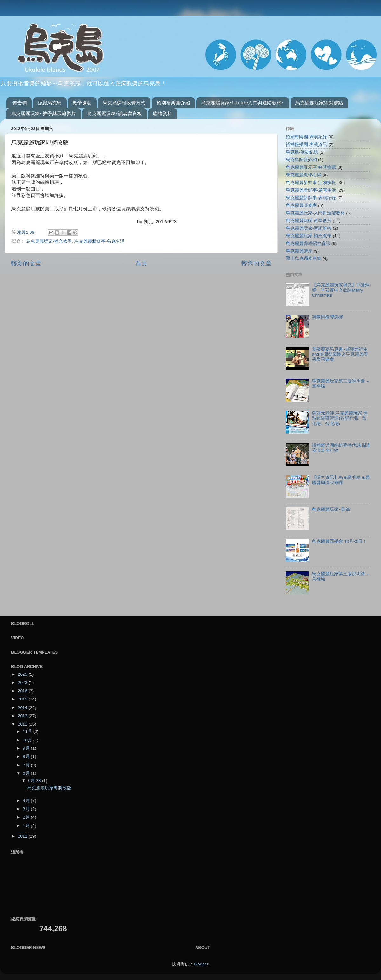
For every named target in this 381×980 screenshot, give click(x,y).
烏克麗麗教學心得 (304, 175)
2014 (23, 708)
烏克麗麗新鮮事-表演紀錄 (311, 198)
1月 (27, 826)
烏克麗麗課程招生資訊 (308, 243)
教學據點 (82, 103)
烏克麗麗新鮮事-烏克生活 (100, 241)
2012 (23, 724)
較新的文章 (26, 263)
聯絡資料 (163, 113)
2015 (23, 699)
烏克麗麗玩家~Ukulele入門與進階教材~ (243, 103)
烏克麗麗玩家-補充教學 (49, 241)
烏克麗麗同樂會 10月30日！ (339, 541)
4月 (27, 801)
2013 (23, 716)
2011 (23, 836)
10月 (28, 740)
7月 (27, 765)
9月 (27, 748)
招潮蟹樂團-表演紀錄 (307, 137)
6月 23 (35, 781)
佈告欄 (20, 103)
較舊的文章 (256, 263)
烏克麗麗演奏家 (301, 205)
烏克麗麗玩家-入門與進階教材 (315, 213)
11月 (28, 731)
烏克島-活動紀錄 (302, 152)
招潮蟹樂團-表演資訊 (307, 145)
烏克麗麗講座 (299, 251)
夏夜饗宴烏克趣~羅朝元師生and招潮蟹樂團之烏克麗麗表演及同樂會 (340, 354)
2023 (23, 683)
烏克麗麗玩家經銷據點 (319, 103)
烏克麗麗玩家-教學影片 (309, 221)
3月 (27, 809)
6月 (27, 773)
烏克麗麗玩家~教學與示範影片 (43, 113)
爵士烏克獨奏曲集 (304, 258)
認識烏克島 (50, 103)
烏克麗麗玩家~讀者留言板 (115, 113)
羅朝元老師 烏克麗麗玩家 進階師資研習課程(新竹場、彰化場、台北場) (340, 418)
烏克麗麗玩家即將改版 (49, 788)
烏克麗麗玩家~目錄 (331, 509)
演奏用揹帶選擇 (327, 317)
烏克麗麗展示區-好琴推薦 (311, 167)
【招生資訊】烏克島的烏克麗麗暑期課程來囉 (341, 480)
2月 (27, 817)
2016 (23, 691)
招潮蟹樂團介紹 (173, 103)
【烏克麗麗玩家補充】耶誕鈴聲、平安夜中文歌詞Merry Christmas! (341, 290)
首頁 (141, 263)
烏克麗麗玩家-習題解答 (309, 228)
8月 (27, 756)
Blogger (201, 964)
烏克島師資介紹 (301, 160)
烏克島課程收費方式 (124, 103)
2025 (23, 674)
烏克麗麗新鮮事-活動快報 (311, 183)
